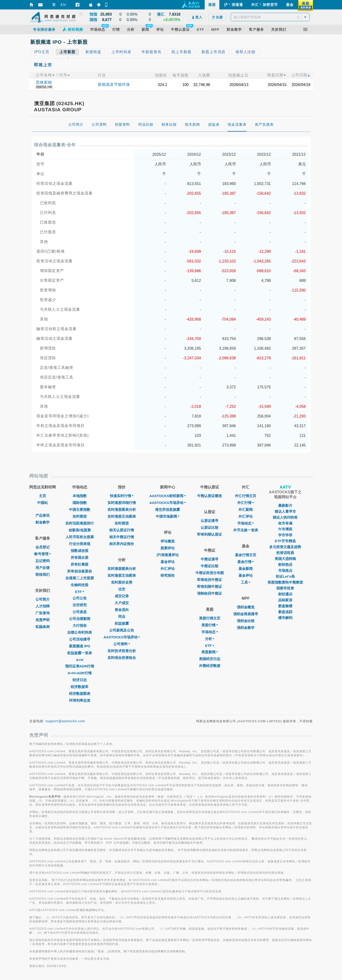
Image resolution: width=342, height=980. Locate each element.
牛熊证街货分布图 (210, 573)
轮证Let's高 (285, 576)
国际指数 (80, 503)
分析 (210, 639)
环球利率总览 (80, 700)
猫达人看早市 (285, 511)
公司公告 (80, 598)
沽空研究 (80, 605)
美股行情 (210, 625)
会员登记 (43, 547)
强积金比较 (246, 621)
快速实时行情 (122, 496)
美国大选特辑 (285, 559)
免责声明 (43, 620)
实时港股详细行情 (122, 503)
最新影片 (285, 505)
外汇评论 (168, 569)
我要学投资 (285, 588)
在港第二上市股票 (80, 578)
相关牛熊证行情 (122, 537)
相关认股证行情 (122, 530)
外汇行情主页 (246, 496)
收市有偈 (285, 523)
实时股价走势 (122, 582)
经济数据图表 (80, 694)
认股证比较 (210, 527)
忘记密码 (43, 561)
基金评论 (168, 562)
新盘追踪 (285, 612)
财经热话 (285, 565)
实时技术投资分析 (122, 651)
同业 (122, 617)
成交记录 (122, 596)
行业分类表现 (80, 544)
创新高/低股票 (80, 530)
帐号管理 (43, 554)
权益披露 (122, 623)
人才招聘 (43, 606)
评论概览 (168, 541)
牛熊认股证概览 (210, 496)
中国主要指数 (80, 509)
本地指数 (80, 496)
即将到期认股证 (210, 534)
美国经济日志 (210, 659)
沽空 (122, 589)
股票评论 (168, 548)
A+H (80, 660)
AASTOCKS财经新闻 (168, 496)
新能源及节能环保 (114, 84)
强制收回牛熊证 (210, 593)
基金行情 (246, 562)
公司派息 (80, 612)
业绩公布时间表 (80, 632)
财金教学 (43, 522)
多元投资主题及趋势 (285, 547)
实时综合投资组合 (122, 658)
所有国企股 (80, 557)
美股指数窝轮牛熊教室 (285, 582)
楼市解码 (285, 618)
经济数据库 (80, 687)
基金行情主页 (246, 555)
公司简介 (43, 599)
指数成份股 (80, 551)
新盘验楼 (285, 606)
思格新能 (44, 82)
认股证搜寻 (210, 521)
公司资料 (122, 644)
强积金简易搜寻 (246, 614)
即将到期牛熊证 (210, 587)
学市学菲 (285, 535)
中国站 (42, 503)
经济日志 (80, 680)
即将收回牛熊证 (210, 580)
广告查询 (43, 613)
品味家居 (285, 600)
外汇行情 (246, 503)
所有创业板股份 (80, 571)
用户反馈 (43, 568)
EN (63, 5)
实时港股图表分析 (122, 509)
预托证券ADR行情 (80, 666)
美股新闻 (210, 652)
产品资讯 (43, 515)
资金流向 (122, 610)
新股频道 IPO (80, 646)
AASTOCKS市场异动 (122, 637)
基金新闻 (246, 569)
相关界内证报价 (122, 544)
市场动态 (210, 632)
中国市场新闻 (168, 516)
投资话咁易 (285, 553)
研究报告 (168, 575)
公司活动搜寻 (80, 639)
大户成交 (122, 603)
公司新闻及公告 (122, 630)
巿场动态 (246, 523)
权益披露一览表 (80, 653)
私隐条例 (43, 627)
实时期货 (80, 516)
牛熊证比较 (210, 566)
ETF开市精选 (285, 541)
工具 (246, 582)
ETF (80, 592)
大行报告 (80, 625)
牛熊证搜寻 (210, 559)
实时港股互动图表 (122, 516)
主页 (43, 496)
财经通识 (285, 594)
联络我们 (43, 574)
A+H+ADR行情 (80, 673)
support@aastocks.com (65, 721)
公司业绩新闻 (80, 619)
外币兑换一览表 (246, 530)
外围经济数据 (210, 666)
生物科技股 (80, 585)
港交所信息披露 (167, 509)
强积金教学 (246, 628)
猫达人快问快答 (285, 517)
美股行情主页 (210, 618)
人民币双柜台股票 (80, 537)
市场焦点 (285, 570)
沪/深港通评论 (168, 555)
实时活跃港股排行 (80, 523)
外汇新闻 (246, 509)
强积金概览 (246, 607)
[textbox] (270, 17)
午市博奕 (285, 529)
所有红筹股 (80, 564)
